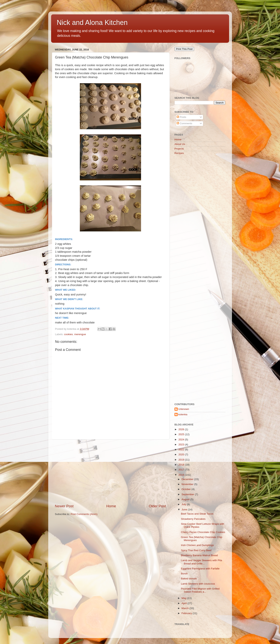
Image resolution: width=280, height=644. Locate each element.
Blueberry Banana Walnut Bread (199, 555)
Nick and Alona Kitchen (92, 23)
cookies (69, 334)
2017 (182, 470)
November (188, 484)
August (186, 499)
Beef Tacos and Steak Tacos (197, 514)
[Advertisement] (110, 472)
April (185, 603)
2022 (182, 449)
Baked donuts (189, 579)
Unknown (184, 409)
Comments (184, 123)
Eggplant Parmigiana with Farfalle (200, 569)
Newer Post (64, 506)
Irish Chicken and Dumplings (197, 545)
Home (111, 506)
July (184, 504)
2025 (182, 434)
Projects (179, 149)
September (188, 494)
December (188, 479)
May (184, 598)
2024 (182, 440)
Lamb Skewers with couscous (198, 584)
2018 (182, 465)
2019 (182, 460)
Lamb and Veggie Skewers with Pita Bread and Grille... (201, 562)
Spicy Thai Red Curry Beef (196, 550)
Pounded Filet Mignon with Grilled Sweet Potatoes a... (200, 590)
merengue (80, 334)
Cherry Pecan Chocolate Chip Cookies (203, 532)
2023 (182, 445)
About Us (180, 144)
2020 (182, 454)
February (187, 613)
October (187, 489)
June (185, 510)
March (186, 608)
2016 (182, 475)
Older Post (157, 506)
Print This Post (184, 49)
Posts (181, 117)
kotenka (183, 414)
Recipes (179, 153)
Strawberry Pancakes (193, 519)
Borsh (184, 574)
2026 (182, 429)
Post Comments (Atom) (84, 514)
